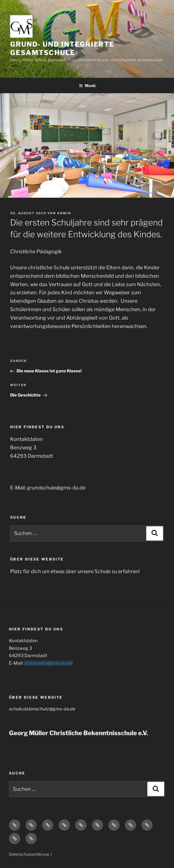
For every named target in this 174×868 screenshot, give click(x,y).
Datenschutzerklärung (29, 854)
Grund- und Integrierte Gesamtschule (62, 48)
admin (64, 213)
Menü (87, 86)
